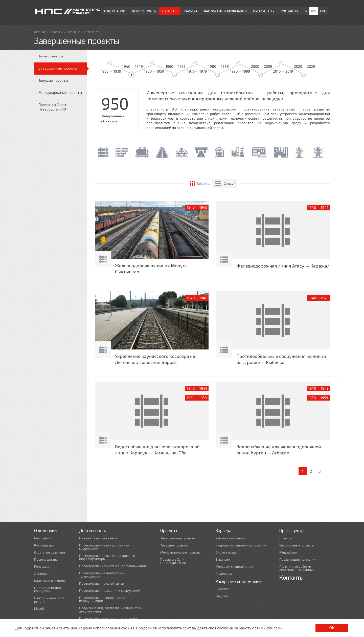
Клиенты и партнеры (50, 581)
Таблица (203, 183)
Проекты (170, 11)
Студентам (224, 574)
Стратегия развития (50, 552)
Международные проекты (60, 92)
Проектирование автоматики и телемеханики (103, 575)
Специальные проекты (297, 545)
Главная (40, 32)
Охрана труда (226, 552)
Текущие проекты (53, 80)
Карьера (191, 11)
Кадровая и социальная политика (241, 545)
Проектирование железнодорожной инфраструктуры (107, 557)
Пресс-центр (264, 11)
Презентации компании (298, 559)
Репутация (42, 567)
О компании (115, 11)
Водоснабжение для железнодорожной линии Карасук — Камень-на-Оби (157, 450)
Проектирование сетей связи (102, 584)
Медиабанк (288, 552)
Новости (286, 538)
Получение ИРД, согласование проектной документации (111, 610)
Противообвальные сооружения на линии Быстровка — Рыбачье (281, 359)
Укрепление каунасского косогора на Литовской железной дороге (155, 359)
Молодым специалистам (234, 567)
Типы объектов (51, 56)
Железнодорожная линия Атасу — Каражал (283, 266)
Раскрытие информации (225, 11)
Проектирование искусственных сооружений (104, 547)
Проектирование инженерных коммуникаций (103, 599)
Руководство (44, 545)
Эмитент (222, 589)
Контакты (289, 11)
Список (230, 183)
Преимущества (46, 559)
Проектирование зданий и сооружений (110, 591)
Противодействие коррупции (48, 589)
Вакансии (223, 559)
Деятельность (144, 11)
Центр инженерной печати (49, 600)
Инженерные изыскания (98, 538)
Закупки (222, 596)
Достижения (44, 574)
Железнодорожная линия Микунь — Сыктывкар (154, 269)
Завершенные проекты (58, 68)
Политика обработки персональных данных (297, 568)
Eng (323, 11)
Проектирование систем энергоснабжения (112, 566)
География (42, 538)
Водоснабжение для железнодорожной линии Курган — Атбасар (279, 450)
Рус (314, 11)
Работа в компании (230, 538)
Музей (39, 609)
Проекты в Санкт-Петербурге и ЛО (53, 107)
